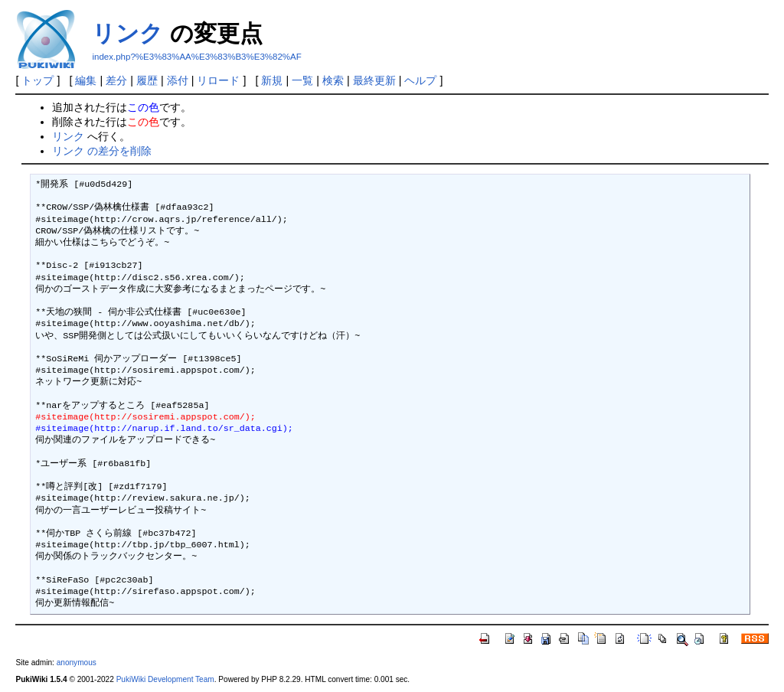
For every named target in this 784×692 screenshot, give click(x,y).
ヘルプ (420, 80)
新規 (272, 80)
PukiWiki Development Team (165, 679)
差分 (116, 80)
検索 (333, 80)
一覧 (302, 80)
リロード (218, 80)
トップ (38, 80)
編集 (86, 80)
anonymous (77, 663)
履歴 (147, 80)
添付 (178, 80)
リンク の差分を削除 (102, 151)
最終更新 (374, 80)
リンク (127, 33)
